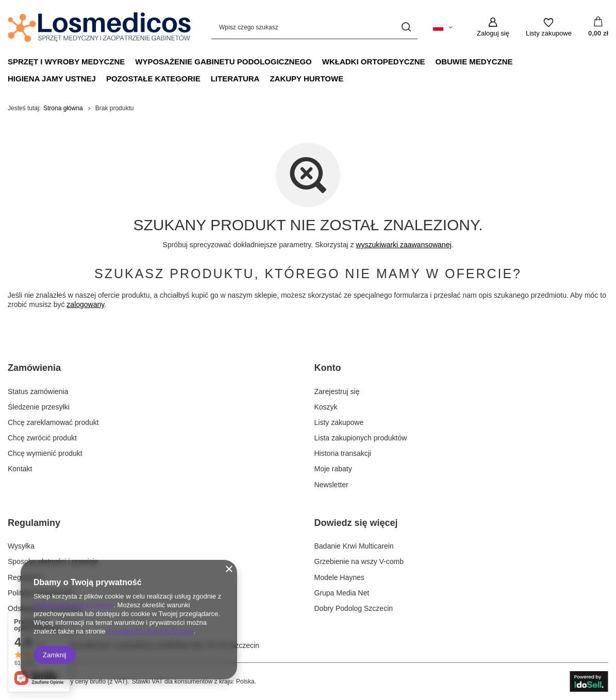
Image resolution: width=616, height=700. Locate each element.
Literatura (235, 79)
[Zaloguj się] (493, 27)
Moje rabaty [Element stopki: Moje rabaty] (333, 469)
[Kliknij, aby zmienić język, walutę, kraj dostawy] (443, 27)
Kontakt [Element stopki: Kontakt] (20, 469)
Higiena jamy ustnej (52, 79)
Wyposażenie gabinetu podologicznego (223, 62)
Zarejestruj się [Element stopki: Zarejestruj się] (337, 391)
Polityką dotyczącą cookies (73, 605)
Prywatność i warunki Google (151, 631)
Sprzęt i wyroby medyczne (66, 62)
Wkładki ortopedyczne (374, 62)
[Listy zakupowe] (549, 27)
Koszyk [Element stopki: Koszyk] (326, 407)
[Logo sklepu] (99, 27)
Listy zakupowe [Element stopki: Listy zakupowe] (339, 422)
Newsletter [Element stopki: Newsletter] (331, 485)
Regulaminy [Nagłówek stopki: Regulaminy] (34, 523)
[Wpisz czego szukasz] (314, 27)
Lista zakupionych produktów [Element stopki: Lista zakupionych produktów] (361, 438)
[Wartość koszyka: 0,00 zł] (598, 27)
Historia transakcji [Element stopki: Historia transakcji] (343, 453)
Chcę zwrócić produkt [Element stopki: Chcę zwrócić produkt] (42, 438)
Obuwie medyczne (474, 62)
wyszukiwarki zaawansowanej (403, 245)
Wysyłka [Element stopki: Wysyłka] (21, 546)
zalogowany (85, 304)
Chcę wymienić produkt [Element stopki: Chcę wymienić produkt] (45, 453)
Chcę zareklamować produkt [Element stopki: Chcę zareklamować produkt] (53, 422)
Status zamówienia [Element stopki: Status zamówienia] (38, 391)
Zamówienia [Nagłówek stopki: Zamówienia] (34, 368)
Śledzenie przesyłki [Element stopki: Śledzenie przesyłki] (39, 407)
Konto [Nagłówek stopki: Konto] (328, 368)
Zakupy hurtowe (306, 79)
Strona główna (63, 108)
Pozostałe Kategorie (153, 79)
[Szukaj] (406, 27)
